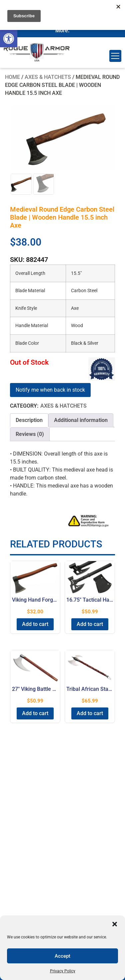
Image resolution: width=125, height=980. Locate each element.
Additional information (81, 421)
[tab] (29, 421)
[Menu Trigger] (115, 56)
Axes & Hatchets (48, 77)
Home (12, 77)
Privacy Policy (63, 971)
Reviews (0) (30, 435)
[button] (9, 39)
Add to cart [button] (35, 625)
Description (29, 421)
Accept (62, 956)
